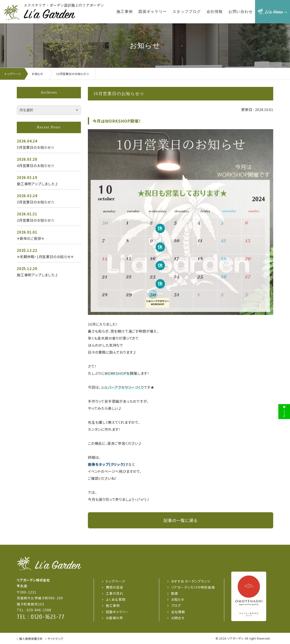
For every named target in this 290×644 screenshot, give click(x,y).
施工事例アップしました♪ (38, 184)
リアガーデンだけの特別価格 (193, 587)
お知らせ (178, 599)
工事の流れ (115, 593)
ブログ (176, 605)
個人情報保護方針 (31, 639)
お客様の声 (114, 618)
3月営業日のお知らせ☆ (36, 202)
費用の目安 (115, 587)
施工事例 (113, 605)
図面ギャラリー (117, 612)
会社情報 (178, 612)
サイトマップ (55, 639)
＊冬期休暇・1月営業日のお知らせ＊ (45, 257)
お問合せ (178, 618)
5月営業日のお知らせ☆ (36, 147)
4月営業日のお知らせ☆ (36, 165)
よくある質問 (116, 599)
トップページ (116, 581)
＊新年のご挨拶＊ (30, 238)
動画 (175, 593)
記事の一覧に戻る (180, 520)
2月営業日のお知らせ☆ (36, 220)
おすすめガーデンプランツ (191, 581)
